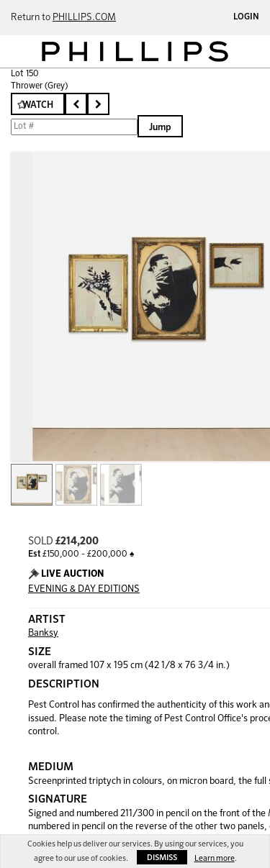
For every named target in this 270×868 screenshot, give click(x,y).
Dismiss (162, 858)
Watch (38, 105)
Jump (160, 128)
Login (246, 17)
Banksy (43, 633)
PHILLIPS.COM (84, 18)
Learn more (215, 858)
